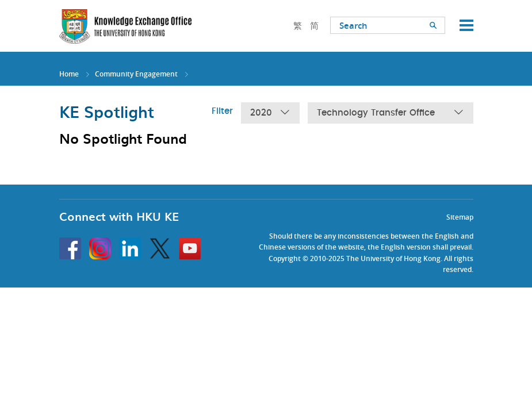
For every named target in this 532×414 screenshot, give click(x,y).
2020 (270, 113)
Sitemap (460, 217)
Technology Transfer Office (391, 113)
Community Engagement (136, 74)
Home (69, 74)
